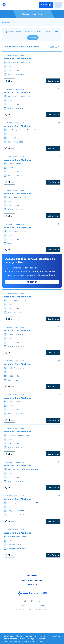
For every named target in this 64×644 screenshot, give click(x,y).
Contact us (32, 585)
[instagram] (39, 601)
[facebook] (32, 601)
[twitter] (25, 601)
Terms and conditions (36, 605)
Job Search (32, 576)
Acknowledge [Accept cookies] (55, 636)
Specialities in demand (32, 580)
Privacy (23, 605)
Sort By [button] (53, 47)
